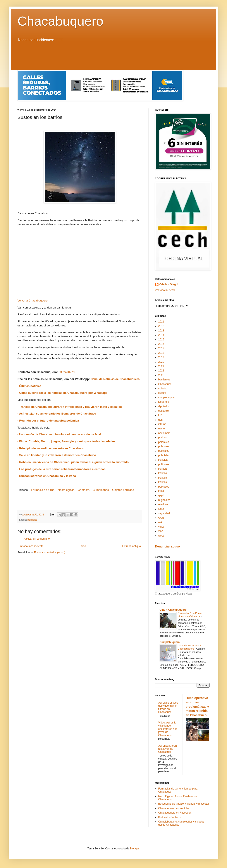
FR (160, 415)
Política (163, 473)
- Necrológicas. (66, 490)
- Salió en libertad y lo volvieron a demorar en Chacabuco (57, 455)
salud (161, 509)
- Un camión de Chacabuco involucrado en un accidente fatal (59, 434)
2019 (161, 357)
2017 (161, 348)
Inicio (83, 546)
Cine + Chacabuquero (173, 610)
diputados (164, 406)
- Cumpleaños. (100, 490)
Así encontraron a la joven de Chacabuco (168, 749)
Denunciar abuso (167, 546)
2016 (161, 344)
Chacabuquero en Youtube (174, 808)
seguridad (164, 513)
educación (164, 411)
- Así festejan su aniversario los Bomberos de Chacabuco (57, 414)
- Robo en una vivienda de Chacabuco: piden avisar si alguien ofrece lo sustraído (73, 462)
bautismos (164, 380)
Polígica (163, 460)
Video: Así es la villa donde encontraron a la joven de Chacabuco (168, 729)
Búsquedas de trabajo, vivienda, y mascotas (184, 804)
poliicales (164, 464)
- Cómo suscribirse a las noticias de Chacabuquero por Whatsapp (63, 393)
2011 (161, 322)
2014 (161, 335)
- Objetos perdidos (122, 490)
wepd (161, 536)
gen (160, 420)
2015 (161, 340)
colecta (162, 389)
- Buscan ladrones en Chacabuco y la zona (47, 476)
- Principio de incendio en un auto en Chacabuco (51, 448)
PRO (161, 491)
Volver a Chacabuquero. (33, 301)
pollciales (164, 487)
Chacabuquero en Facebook (175, 813)
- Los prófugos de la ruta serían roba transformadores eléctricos (61, 469)
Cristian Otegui (169, 284)
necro (162, 429)
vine (161, 531)
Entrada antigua (132, 546)
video (161, 527)
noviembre (164, 433)
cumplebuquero (167, 397)
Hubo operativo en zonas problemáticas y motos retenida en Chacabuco (197, 707)
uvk (160, 522)
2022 (161, 371)
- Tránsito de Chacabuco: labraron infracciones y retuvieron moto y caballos (70, 407)
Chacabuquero (60, 21)
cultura (162, 393)
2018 (161, 353)
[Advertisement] (113, 58)
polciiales (164, 442)
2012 (161, 326)
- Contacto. (83, 490)
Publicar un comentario (36, 539)
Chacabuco (165, 384)
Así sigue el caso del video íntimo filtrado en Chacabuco (168, 707)
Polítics (163, 482)
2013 (161, 331)
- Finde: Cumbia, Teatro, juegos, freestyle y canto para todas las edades (66, 441)
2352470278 (66, 372)
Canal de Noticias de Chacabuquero (115, 379)
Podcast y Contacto (170, 817)
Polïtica (163, 478)
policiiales (164, 455)
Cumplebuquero (170, 642)
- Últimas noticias (29, 386)
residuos (163, 504)
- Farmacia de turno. (42, 490)
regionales (164, 500)
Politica (163, 469)
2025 (161, 375)
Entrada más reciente (31, 546)
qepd (161, 495)
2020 (161, 362)
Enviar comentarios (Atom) (50, 553)
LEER (59, 40)
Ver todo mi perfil (165, 290)
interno (162, 424)
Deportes (164, 402)
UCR (161, 518)
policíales (164, 451)
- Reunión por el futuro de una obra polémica (48, 421)
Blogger (134, 849)
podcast (163, 437)
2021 (161, 366)
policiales (32, 520)
